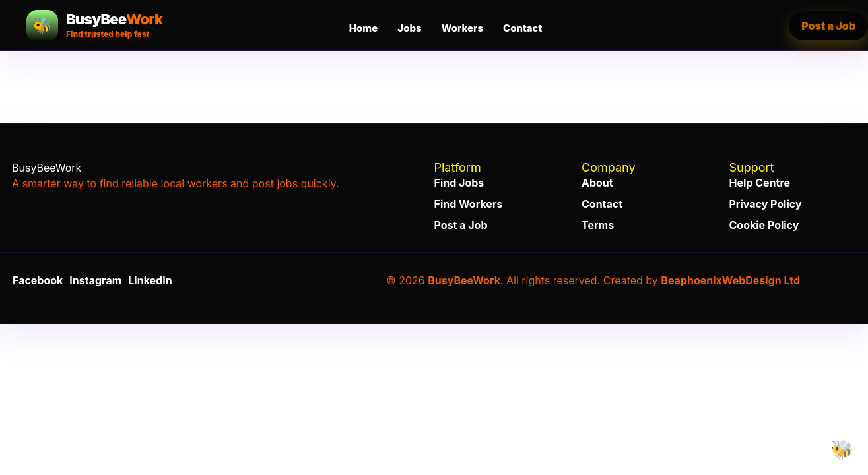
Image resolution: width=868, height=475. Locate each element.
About (597, 183)
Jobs (409, 28)
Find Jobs (459, 183)
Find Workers (469, 204)
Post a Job (461, 225)
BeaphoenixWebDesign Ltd (730, 280)
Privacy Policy (766, 204)
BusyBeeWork (464, 280)
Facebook (38, 280)
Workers (462, 28)
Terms (598, 225)
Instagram (95, 280)
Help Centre (760, 183)
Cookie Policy (764, 225)
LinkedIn (150, 280)
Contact (522, 28)
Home (363, 28)
